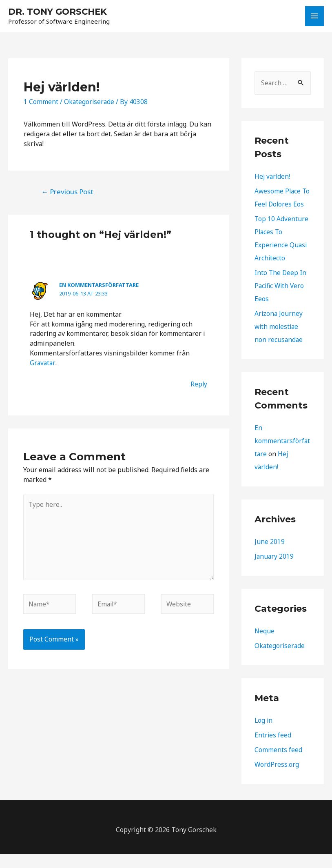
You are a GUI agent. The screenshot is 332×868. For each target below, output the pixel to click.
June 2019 (270, 556)
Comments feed (278, 764)
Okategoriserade (90, 102)
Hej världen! (273, 178)
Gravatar (43, 364)
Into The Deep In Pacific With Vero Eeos (281, 300)
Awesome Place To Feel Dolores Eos (278, 205)
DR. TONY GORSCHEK (59, 12)
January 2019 (274, 571)
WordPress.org (277, 779)
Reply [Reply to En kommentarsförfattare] (199, 385)
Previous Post (67, 192)
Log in (264, 735)
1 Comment (41, 102)
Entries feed (273, 749)
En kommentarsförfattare (99, 286)
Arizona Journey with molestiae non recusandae (279, 341)
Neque (265, 645)
